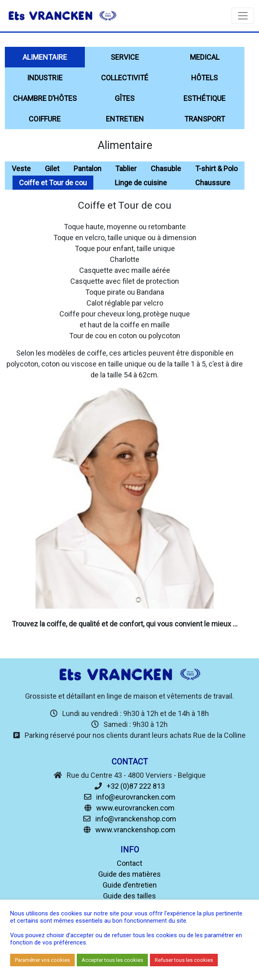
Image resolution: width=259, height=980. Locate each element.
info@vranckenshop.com (136, 819)
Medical (205, 57)
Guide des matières (129, 874)
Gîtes (125, 98)
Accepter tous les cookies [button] (112, 960)
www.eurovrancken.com (135, 808)
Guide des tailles (129, 896)
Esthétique (204, 98)
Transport (205, 119)
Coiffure (45, 119)
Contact (129, 863)
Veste (21, 169)
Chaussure (213, 183)
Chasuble (166, 169)
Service (125, 57)
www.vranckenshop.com (135, 830)
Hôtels (204, 78)
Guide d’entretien (130, 885)
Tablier (126, 169)
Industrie (45, 78)
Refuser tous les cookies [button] (184, 960)
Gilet (52, 169)
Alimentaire (45, 57)
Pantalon (87, 169)
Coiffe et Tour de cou (53, 183)
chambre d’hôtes (45, 98)
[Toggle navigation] (243, 16)
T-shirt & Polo (216, 169)
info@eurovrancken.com (136, 797)
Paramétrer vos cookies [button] (42, 960)
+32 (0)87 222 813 (136, 786)
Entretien (125, 119)
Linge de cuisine (141, 183)
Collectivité (125, 78)
